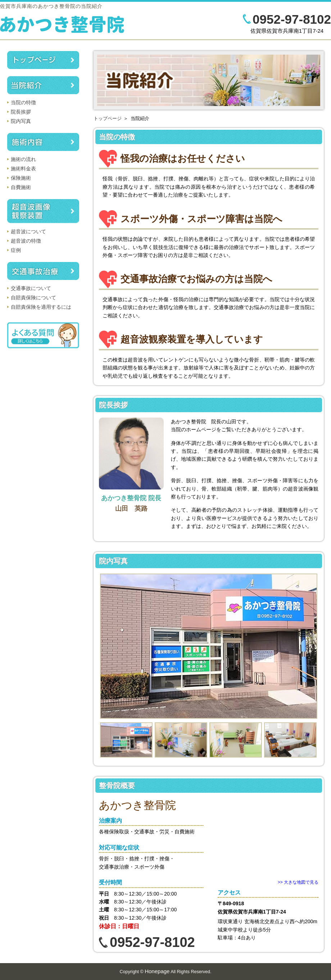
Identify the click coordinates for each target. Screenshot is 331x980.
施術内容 (43, 142)
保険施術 (21, 178)
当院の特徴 (23, 102)
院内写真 (21, 121)
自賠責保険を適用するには (41, 307)
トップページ (108, 118)
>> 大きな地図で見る (298, 882)
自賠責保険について (33, 298)
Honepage (157, 971)
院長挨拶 (21, 112)
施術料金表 (23, 169)
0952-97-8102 (292, 19)
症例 (16, 250)
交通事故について (31, 288)
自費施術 (21, 187)
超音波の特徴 (26, 241)
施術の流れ (23, 159)
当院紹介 (43, 85)
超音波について (28, 231)
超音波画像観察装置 (43, 211)
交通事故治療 (43, 271)
